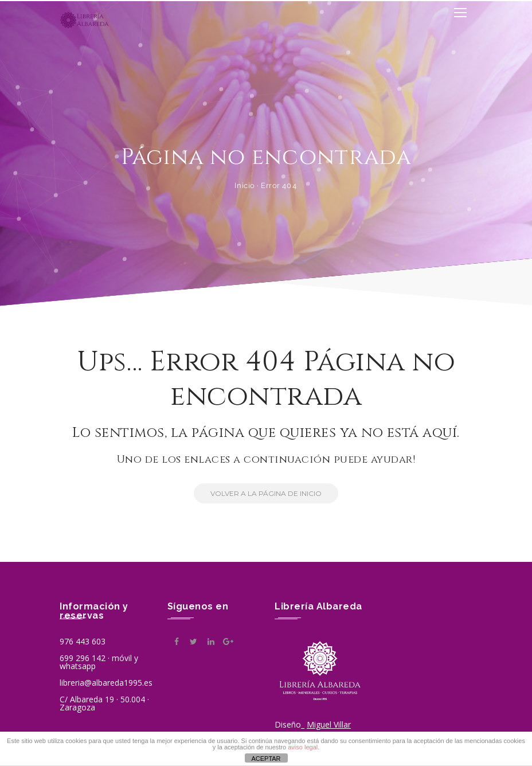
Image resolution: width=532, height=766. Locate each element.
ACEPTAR (266, 759)
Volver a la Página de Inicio (258, 493)
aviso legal (303, 747)
